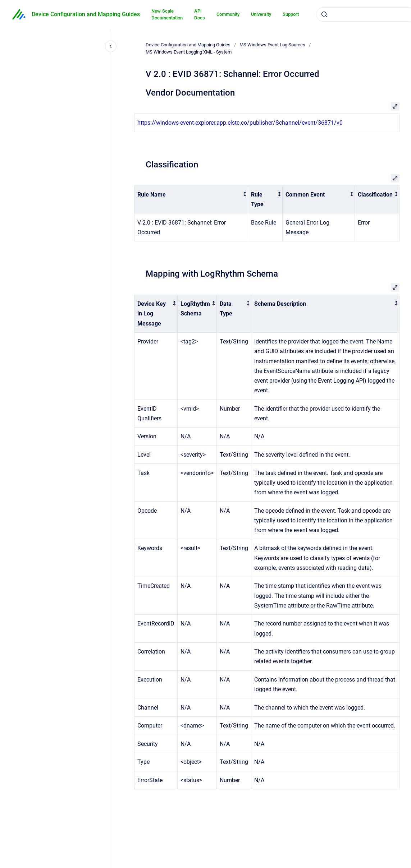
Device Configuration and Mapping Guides (86, 14)
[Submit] (324, 14)
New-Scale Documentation (167, 15)
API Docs (200, 15)
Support (291, 14)
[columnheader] (191, 199)
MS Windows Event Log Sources (272, 45)
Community (228, 14)
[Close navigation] (111, 46)
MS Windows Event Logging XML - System (189, 52)
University (261, 14)
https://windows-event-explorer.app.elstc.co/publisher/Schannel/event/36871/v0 (240, 123)
